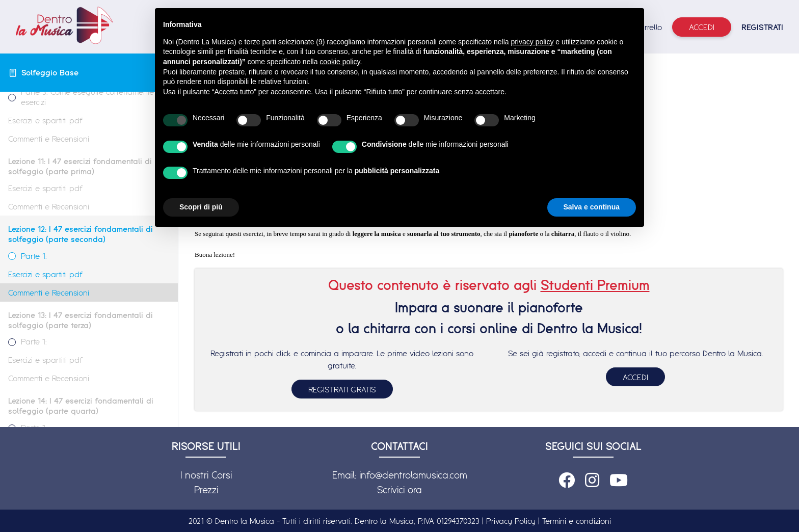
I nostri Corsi (206, 475)
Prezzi (206, 490)
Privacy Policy (511, 521)
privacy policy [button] (532, 42)
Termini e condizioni (577, 521)
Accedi (702, 27)
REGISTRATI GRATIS (342, 389)
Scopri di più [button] (201, 207)
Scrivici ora (400, 490)
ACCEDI (635, 377)
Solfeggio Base (50, 72)
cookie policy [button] (340, 62)
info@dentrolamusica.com (413, 475)
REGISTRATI (762, 27)
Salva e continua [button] (592, 207)
